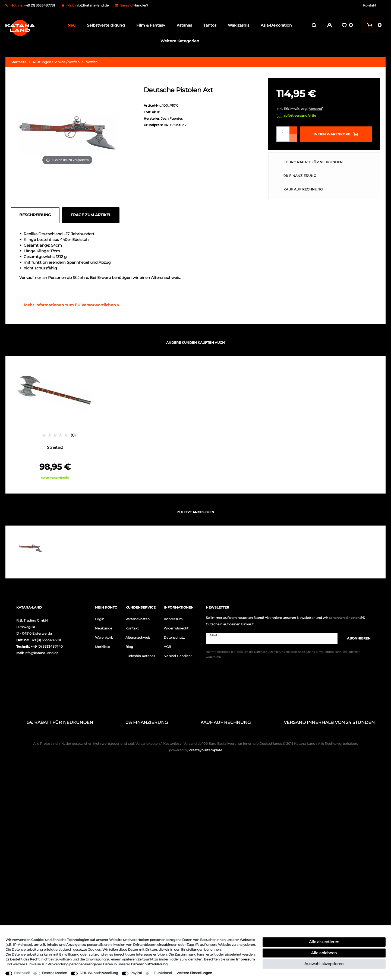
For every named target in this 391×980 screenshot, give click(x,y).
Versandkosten (138, 619)
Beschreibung (35, 215)
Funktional (163, 973)
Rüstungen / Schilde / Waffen (56, 62)
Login (100, 619)
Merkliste (102, 647)
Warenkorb (104, 637)
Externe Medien (54, 973)
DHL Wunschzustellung (99, 973)
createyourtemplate (195, 750)
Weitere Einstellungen (194, 973)
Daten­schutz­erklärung (149, 964)
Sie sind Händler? (178, 656)
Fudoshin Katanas (140, 656)
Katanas (183, 25)
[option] (55, 422)
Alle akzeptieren (324, 942)
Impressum (173, 619)
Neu (70, 25)
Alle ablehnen (324, 953)
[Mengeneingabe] (283, 134)
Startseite (19, 62)
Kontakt (370, 5)
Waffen (92, 62)
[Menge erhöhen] (293, 130)
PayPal (136, 973)
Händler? (141, 5)
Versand (316, 109)
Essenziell (22, 973)
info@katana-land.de (92, 5)
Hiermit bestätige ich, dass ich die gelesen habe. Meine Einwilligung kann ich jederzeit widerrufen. (283, 654)
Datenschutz (174, 637)
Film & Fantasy (149, 25)
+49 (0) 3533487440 (47, 646)
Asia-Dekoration (275, 25)
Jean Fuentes (172, 118)
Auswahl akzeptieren (324, 964)
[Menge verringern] (293, 138)
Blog (129, 647)
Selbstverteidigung (105, 25)
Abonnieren (356, 638)
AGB (167, 647)
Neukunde (104, 628)
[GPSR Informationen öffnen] (69, 305)
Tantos (209, 25)
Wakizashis (237, 25)
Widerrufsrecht (176, 628)
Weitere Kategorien (178, 41)
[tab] (37, 215)
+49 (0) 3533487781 (45, 640)
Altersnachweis (138, 637)
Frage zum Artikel (91, 215)
